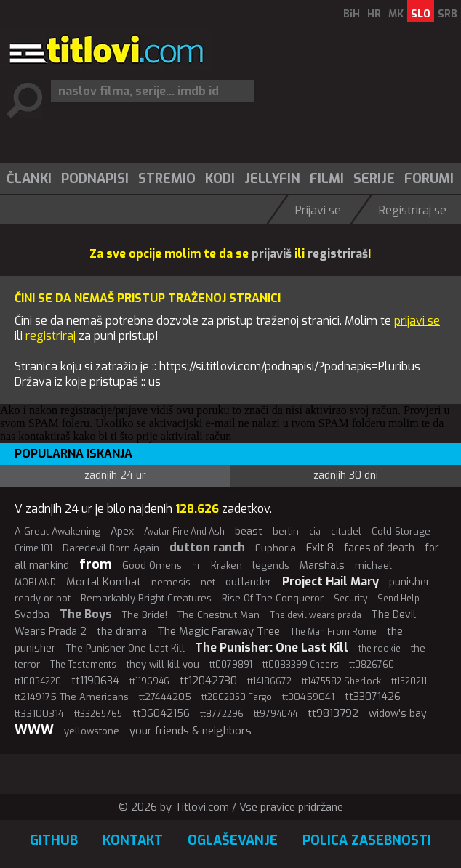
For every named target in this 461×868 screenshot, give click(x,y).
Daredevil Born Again (111, 548)
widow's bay (398, 714)
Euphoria (276, 548)
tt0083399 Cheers (301, 665)
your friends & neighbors (191, 731)
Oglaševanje (233, 840)
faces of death (379, 548)
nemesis (171, 582)
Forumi (429, 179)
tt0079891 (231, 665)
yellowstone (92, 731)
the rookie (380, 649)
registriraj (51, 336)
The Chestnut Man (219, 615)
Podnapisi (95, 179)
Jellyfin (272, 179)
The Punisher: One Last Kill (272, 648)
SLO (421, 14)
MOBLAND (35, 583)
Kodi (220, 179)
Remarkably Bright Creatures (146, 598)
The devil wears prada (316, 615)
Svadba (32, 615)
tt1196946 (149, 681)
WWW (34, 730)
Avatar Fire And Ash (184, 532)
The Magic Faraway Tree (219, 631)
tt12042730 (208, 681)
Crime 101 (33, 548)
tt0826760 (372, 665)
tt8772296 (222, 714)
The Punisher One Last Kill (125, 648)
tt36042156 (161, 714)
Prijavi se (318, 210)
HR (374, 14)
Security (350, 599)
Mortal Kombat (104, 582)
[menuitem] (28, 179)
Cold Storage (401, 531)
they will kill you (163, 664)
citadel (346, 531)
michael (373, 565)
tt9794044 (276, 714)
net (208, 582)
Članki (29, 179)
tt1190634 (95, 681)
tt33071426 (373, 697)
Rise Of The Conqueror (273, 598)
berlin (286, 531)
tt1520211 (409, 681)
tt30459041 (308, 697)
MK (396, 14)
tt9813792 (333, 713)
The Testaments (83, 665)
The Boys (86, 614)
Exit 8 (320, 548)
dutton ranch (207, 547)
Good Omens (152, 565)
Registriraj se (413, 210)
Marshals (322, 565)
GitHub (54, 840)
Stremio (167, 179)
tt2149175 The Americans (72, 697)
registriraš (338, 254)
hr (196, 566)
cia (315, 532)
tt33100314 (39, 714)
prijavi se (417, 321)
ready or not (43, 598)
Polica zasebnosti (367, 840)
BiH (352, 14)
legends (271, 565)
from (96, 564)
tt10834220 (38, 681)
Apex (122, 531)
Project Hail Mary (330, 581)
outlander (249, 582)
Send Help (398, 599)
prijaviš (272, 254)
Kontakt (133, 840)
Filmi (327, 179)
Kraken (227, 565)
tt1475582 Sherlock (341, 681)
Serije (374, 179)
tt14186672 (269, 681)
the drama (122, 632)
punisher (410, 582)
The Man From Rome (333, 632)
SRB (448, 14)
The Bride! (145, 615)
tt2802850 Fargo (237, 697)
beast (249, 531)
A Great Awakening (57, 531)
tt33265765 (98, 714)
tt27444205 (165, 697)
